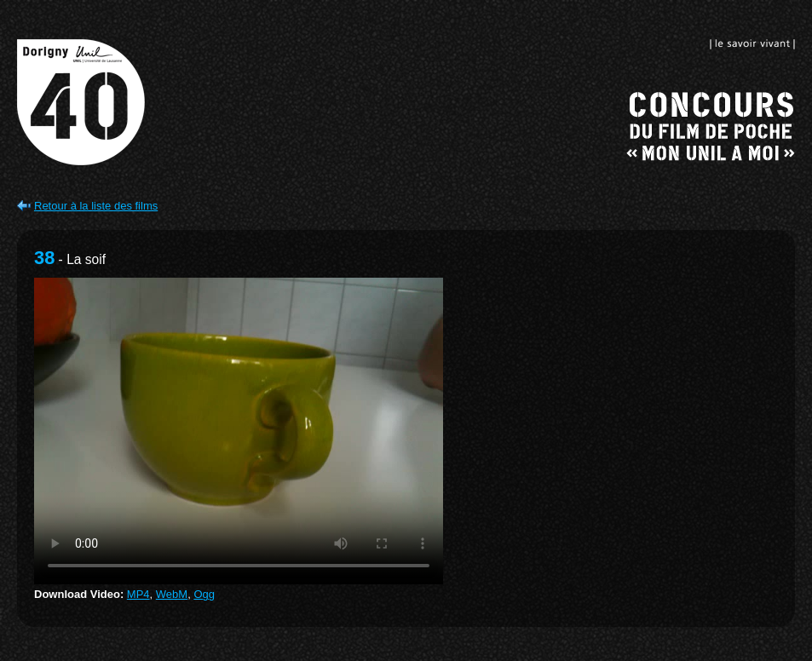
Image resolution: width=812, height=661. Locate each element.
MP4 (138, 594)
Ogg (204, 594)
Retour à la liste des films (96, 206)
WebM (172, 594)
